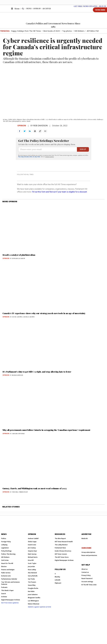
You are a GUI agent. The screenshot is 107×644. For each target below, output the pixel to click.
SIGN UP (83, 161)
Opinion (37, 11)
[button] (23, 12)
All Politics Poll (93, 34)
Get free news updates (10, 630)
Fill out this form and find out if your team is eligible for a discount (59, 209)
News (29, 11)
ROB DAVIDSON (40, 129)
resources (60, 561)
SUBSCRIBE (100, 13)
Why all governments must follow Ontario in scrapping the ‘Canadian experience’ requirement (46, 448)
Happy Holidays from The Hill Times (26, 34)
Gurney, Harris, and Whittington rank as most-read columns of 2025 (35, 506)
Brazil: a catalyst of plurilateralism (19, 272)
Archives (47, 11)
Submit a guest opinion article (39, 634)
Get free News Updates (85, 9)
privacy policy (50, 168)
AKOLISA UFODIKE (18, 451)
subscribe (86, 575)
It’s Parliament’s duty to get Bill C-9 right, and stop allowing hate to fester (37, 389)
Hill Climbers (79, 34)
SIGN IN (103, 9)
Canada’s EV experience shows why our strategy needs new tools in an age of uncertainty (44, 331)
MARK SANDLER (17, 393)
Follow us (60, 596)
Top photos (67, 34)
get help (86, 592)
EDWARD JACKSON (18, 276)
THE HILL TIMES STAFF (20, 509)
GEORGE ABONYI (29, 334)
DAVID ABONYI (17, 334)
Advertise (86, 561)
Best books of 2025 (52, 34)
